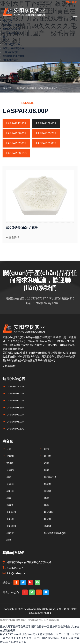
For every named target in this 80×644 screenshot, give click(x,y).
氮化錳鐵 (11, 512)
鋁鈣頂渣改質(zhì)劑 (55, 533)
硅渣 (9, 540)
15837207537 (37, 298)
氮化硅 (10, 519)
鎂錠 (9, 498)
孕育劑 (10, 456)
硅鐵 (9, 449)
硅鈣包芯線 (50, 477)
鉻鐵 (46, 463)
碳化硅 (10, 491)
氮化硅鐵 (11, 526)
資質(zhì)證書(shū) (13, 48)
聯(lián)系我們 (10, 60)
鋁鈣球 (10, 533)
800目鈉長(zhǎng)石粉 (22, 228)
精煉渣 (10, 505)
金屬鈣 (10, 470)
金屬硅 (10, 484)
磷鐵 (46, 498)
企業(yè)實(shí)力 (12, 44)
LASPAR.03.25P (46, 133)
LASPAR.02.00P (16, 143)
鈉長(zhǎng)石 (11, 33)
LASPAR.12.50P (16, 123)
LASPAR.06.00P (16, 133)
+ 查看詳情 (13, 238)
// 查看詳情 (9, 366)
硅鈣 (46, 449)
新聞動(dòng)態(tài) (14, 56)
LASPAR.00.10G (16, 153)
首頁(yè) (7, 21)
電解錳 (48, 491)
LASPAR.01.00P (46, 143)
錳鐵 (9, 477)
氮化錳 (48, 519)
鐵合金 (6, 40)
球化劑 (48, 456)
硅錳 (46, 470)
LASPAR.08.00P (47, 88)
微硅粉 (10, 463)
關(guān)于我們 (11, 25)
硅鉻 (46, 505)
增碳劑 (48, 484)
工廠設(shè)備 (11, 52)
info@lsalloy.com (46, 303)
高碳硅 (48, 526)
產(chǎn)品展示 (11, 29)
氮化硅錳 (49, 512)
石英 (5, 37)
